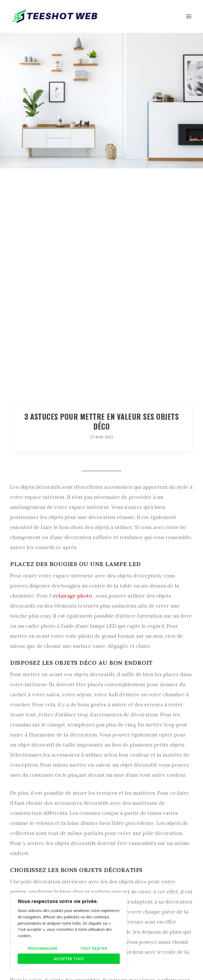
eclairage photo (73, 596)
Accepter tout (69, 959)
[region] (69, 931)
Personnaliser (43, 948)
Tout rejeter (94, 948)
